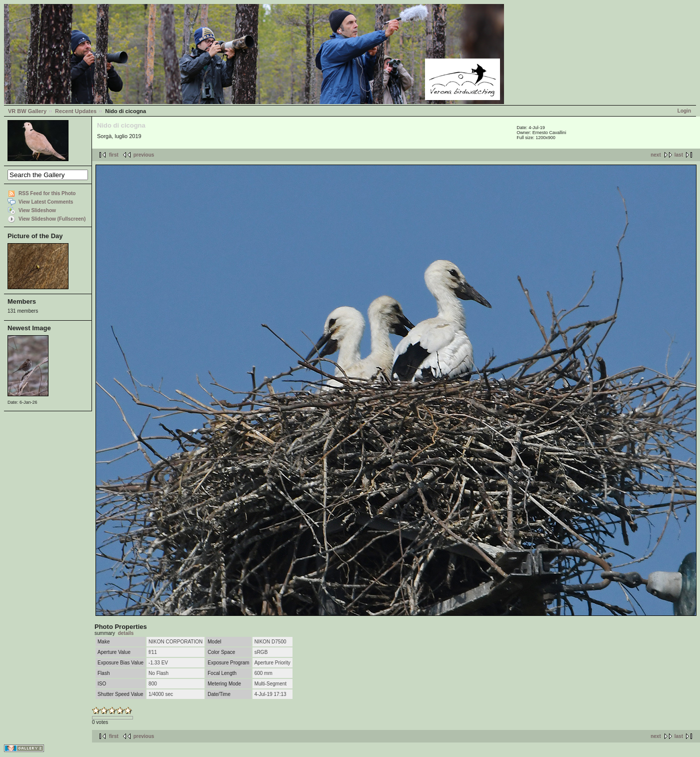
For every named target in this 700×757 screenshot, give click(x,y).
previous (144, 155)
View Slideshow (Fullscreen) (52, 219)
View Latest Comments (46, 202)
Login (684, 111)
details (126, 633)
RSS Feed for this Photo (47, 193)
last (679, 155)
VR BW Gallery (27, 111)
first (114, 155)
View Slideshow (37, 210)
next (656, 155)
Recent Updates (76, 111)
